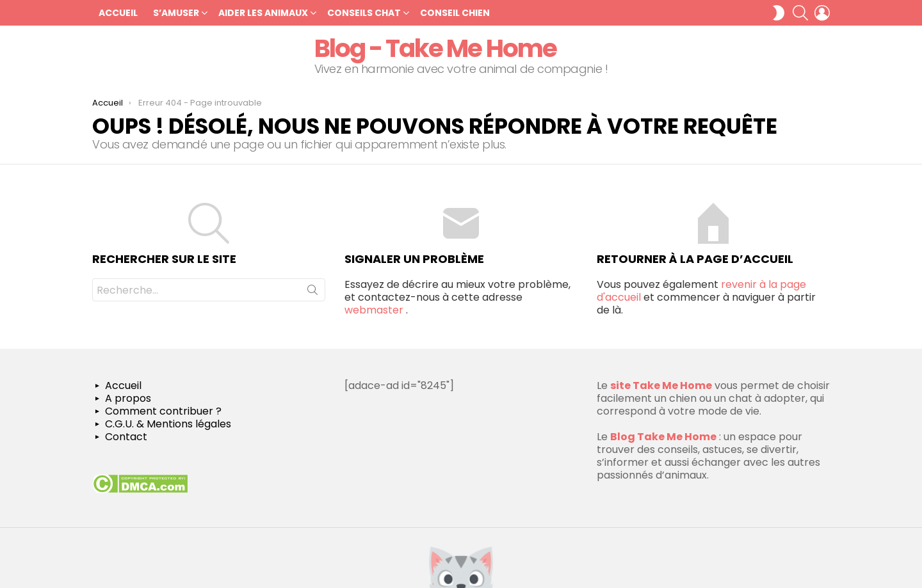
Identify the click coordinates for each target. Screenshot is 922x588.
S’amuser (176, 13)
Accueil (118, 13)
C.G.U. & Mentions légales (168, 424)
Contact (126, 437)
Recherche (312, 292)
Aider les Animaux (263, 13)
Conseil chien (455, 13)
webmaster (374, 310)
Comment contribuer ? (163, 411)
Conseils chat (364, 13)
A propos (128, 399)
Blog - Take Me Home (435, 48)
